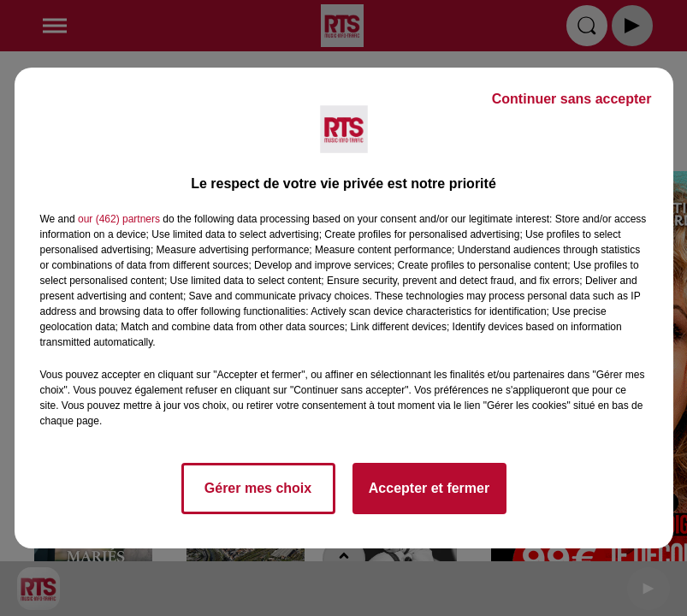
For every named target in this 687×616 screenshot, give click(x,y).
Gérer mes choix (258, 488)
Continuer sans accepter (572, 99)
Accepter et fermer (429, 488)
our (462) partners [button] (119, 219)
